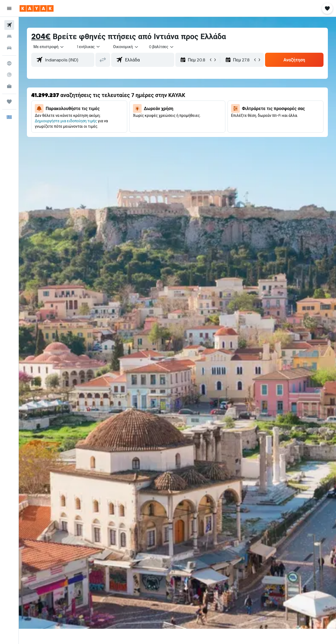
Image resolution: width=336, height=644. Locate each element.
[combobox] (126, 47)
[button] (9, 8)
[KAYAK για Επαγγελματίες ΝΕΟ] (9, 86)
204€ (41, 36)
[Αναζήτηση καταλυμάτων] (9, 36)
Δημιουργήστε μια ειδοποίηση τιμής (66, 121)
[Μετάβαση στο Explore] (9, 63)
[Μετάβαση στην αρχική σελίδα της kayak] (37, 8)
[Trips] (9, 102)
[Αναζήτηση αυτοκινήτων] (9, 48)
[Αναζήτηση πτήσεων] (9, 25)
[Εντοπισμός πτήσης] (9, 75)
